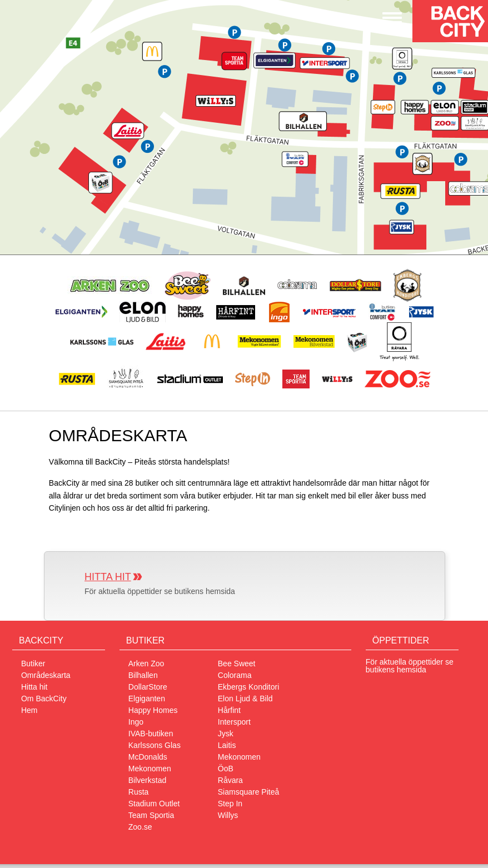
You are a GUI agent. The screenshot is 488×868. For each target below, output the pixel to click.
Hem (29, 710)
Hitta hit (108, 577)
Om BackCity (44, 699)
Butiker (33, 664)
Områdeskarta (46, 675)
